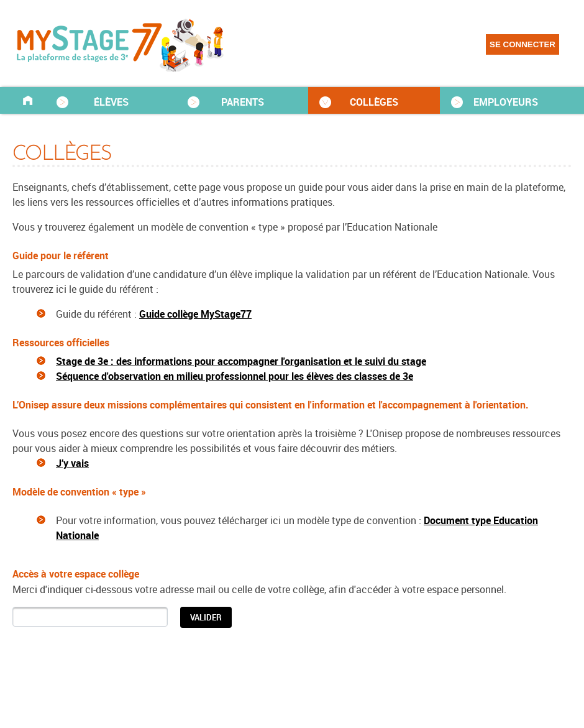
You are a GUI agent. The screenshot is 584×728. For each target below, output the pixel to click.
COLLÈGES (374, 102)
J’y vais (72, 463)
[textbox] (90, 616)
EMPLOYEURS (506, 102)
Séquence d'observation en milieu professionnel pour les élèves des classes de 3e (235, 376)
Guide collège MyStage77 (195, 314)
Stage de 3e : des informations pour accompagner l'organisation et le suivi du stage (241, 361)
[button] (206, 617)
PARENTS (243, 102)
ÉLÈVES (111, 102)
